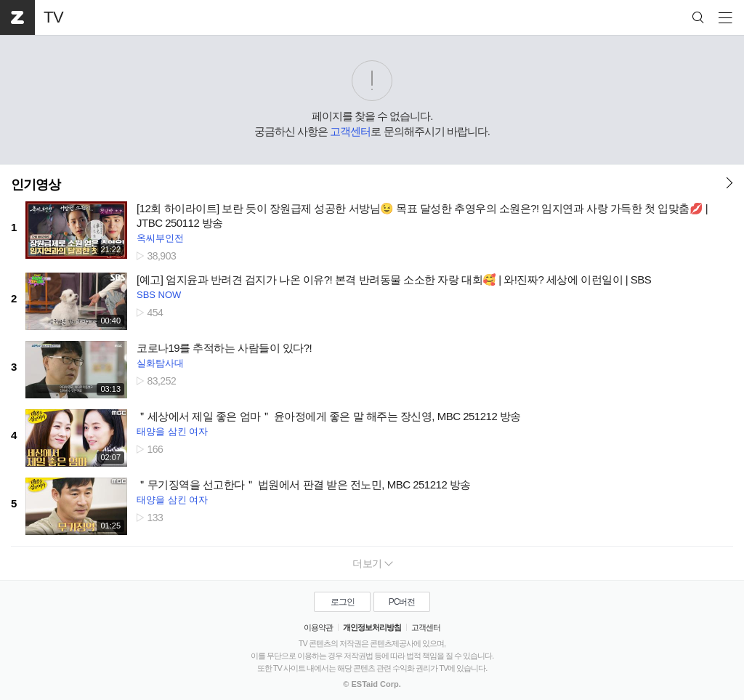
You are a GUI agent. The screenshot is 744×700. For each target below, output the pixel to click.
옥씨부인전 (160, 238)
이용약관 (318, 627)
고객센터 (350, 131)
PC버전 (402, 602)
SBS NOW (159, 295)
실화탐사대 (160, 363)
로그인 (343, 602)
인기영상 (36, 185)
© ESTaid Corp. (372, 684)
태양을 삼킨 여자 (172, 431)
